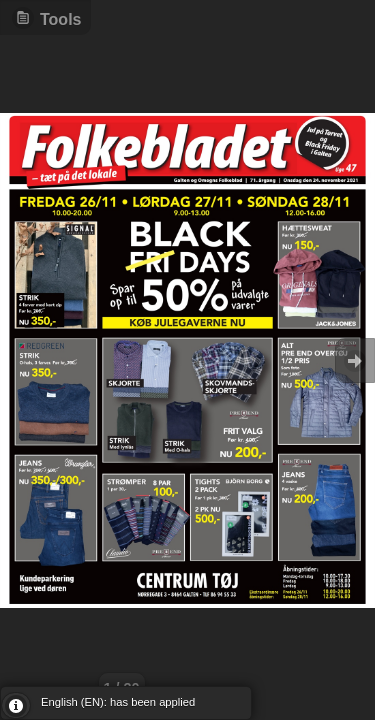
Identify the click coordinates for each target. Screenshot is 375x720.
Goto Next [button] (355, 360)
